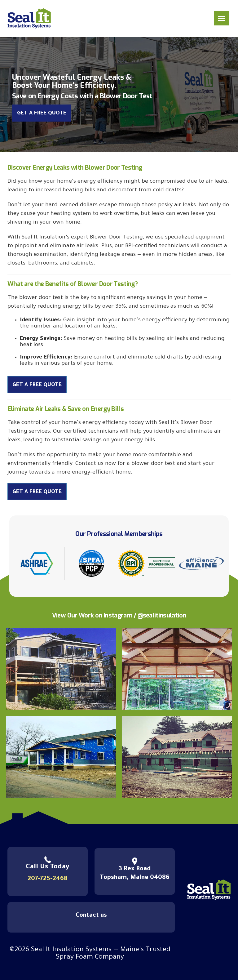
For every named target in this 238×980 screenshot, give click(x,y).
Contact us (91, 916)
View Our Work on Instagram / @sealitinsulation (119, 615)
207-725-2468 (48, 879)
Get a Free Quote (42, 114)
